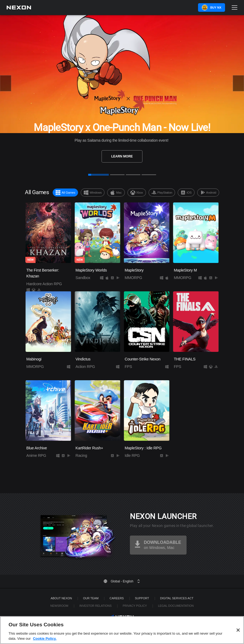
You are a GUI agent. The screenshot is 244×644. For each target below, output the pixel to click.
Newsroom (59, 606)
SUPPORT (142, 598)
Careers (117, 598)
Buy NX (216, 7)
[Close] (238, 638)
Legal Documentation (176, 606)
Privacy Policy (135, 606)
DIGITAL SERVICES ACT (177, 598)
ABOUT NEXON (61, 598)
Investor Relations (96, 606)
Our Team (91, 598)
